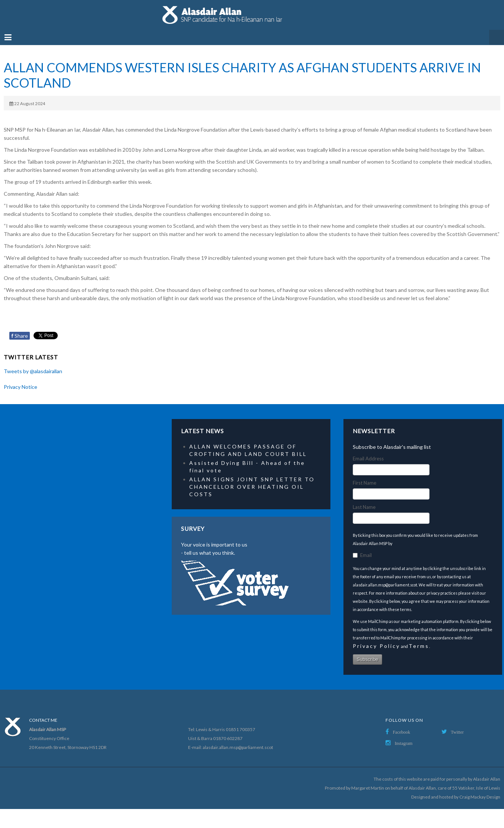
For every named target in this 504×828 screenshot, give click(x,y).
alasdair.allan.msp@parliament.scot (238, 747)
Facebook (401, 732)
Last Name (364, 507)
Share (20, 336)
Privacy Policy (376, 646)
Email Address (368, 459)
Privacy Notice (20, 387)
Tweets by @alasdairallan (33, 371)
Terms (419, 646)
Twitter (457, 732)
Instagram (403, 743)
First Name (364, 483)
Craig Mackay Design (480, 797)
